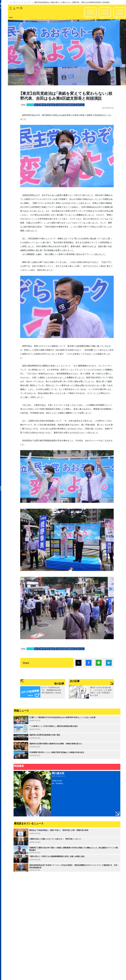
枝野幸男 (43, 105)
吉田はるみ (80, 105)
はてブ (109, 663)
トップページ (15, 2)
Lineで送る (99, 663)
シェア (89, 663)
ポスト (79, 663)
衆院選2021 (71, 105)
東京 (36, 105)
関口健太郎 (51, 105)
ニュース (27, 2)
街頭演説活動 (61, 105)
